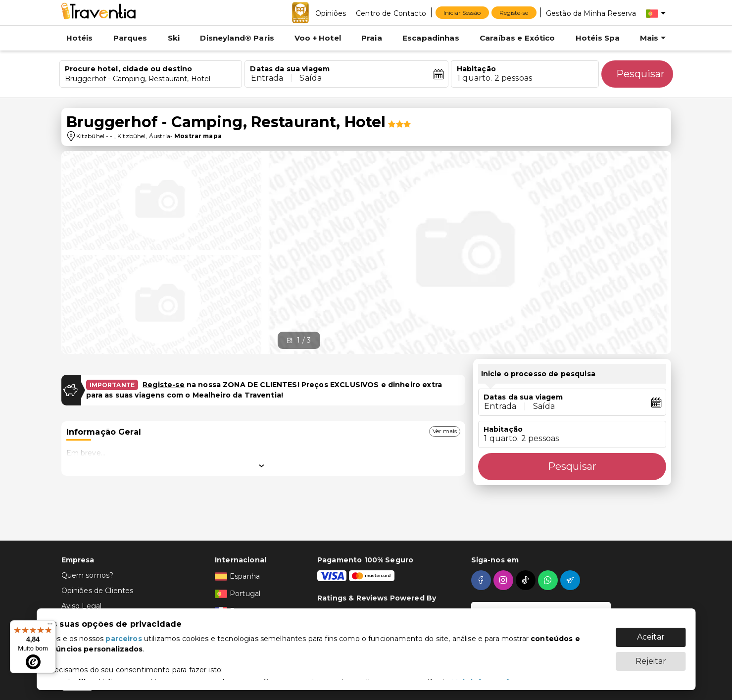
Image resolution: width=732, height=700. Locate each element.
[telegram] (571, 580)
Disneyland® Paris (237, 38)
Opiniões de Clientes (98, 591)
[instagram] (505, 580)
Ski (174, 38)
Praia (372, 38)
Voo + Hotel (318, 38)
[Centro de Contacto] (391, 13)
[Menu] (50, 626)
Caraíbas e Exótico (517, 38)
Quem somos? (88, 575)
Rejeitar (651, 661)
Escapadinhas (431, 38)
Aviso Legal (82, 606)
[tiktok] (527, 580)
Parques (130, 38)
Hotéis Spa (598, 38)
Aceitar (651, 637)
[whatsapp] (549, 580)
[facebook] (482, 580)
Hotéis (80, 38)
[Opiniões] (331, 13)
